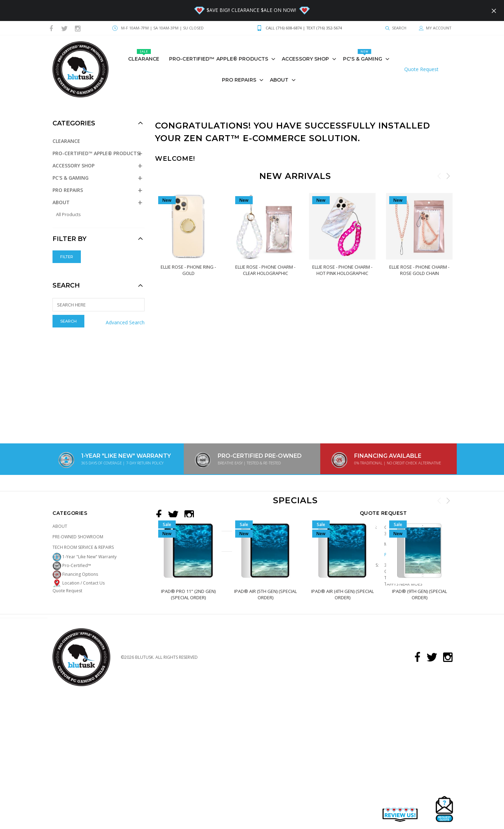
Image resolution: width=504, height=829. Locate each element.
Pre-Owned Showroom (78, 537)
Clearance (144, 56)
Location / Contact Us (79, 583)
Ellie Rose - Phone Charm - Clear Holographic (265, 270)
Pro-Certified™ (72, 565)
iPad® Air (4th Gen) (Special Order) (342, 594)
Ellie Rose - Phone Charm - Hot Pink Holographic (342, 270)
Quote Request (421, 69)
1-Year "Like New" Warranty (85, 557)
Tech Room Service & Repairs (83, 547)
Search (66, 285)
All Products (68, 214)
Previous (439, 176)
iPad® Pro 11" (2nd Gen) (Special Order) (188, 594)
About (279, 80)
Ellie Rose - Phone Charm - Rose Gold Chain (419, 270)
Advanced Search (125, 322)
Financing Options (75, 574)
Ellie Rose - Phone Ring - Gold (188, 270)
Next (448, 176)
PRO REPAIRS (239, 80)
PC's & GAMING (363, 56)
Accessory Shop (305, 59)
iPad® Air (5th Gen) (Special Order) (265, 594)
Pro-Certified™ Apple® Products (219, 59)
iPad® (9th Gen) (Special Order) (419, 594)
